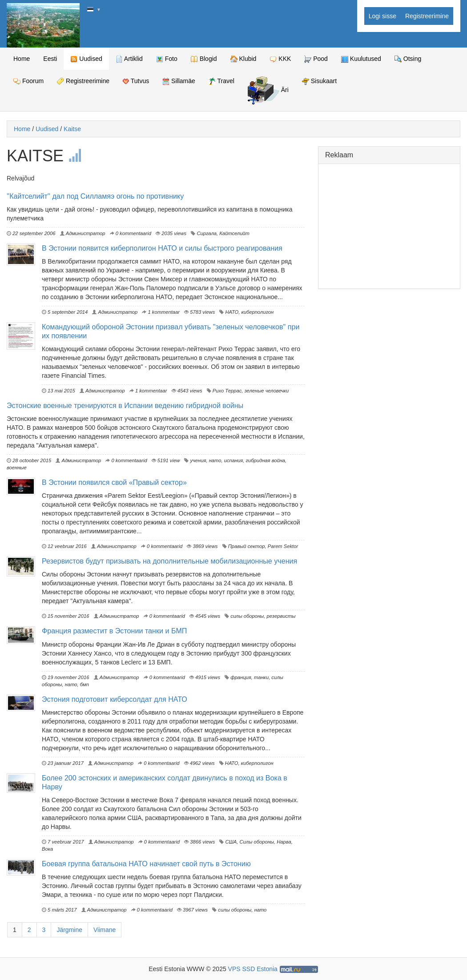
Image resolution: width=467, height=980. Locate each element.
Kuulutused (361, 59)
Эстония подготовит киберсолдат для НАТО (115, 699)
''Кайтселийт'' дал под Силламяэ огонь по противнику (95, 196)
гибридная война (266, 460)
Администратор (83, 233)
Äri (268, 90)
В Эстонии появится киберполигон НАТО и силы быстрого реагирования (162, 248)
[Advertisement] (389, 226)
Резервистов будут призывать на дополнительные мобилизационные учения (169, 561)
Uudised (86, 59)
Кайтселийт (234, 233)
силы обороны (247, 616)
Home (22, 59)
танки (261, 677)
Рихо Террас (227, 391)
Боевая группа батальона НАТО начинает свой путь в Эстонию (146, 864)
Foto (167, 59)
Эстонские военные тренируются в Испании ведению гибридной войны (125, 405)
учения (198, 460)
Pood (316, 59)
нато (215, 460)
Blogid (204, 59)
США (231, 842)
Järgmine (69, 930)
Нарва (284, 842)
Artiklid (129, 59)
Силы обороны (257, 842)
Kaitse (72, 129)
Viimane (105, 930)
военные (17, 468)
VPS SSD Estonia (253, 969)
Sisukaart (319, 81)
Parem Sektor (283, 546)
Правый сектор (247, 546)
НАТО (232, 312)
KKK (280, 59)
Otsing (408, 59)
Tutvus (136, 81)
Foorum (28, 81)
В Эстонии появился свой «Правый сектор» (114, 482)
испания (234, 460)
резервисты (281, 616)
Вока (47, 849)
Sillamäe (179, 81)
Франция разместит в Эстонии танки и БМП (114, 631)
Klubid (244, 59)
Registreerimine (427, 16)
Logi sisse (382, 16)
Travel (221, 81)
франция (241, 677)
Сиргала (207, 233)
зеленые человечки (267, 391)
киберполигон (257, 312)
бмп (85, 684)
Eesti (50, 59)
